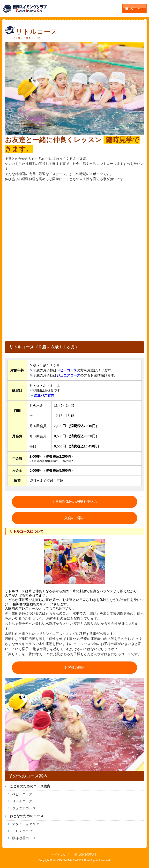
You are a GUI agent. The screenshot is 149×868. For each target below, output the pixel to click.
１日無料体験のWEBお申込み (74, 502)
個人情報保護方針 (86, 855)
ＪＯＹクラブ (22, 831)
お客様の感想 (74, 668)
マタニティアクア (26, 824)
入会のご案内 (74, 518)
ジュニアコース (24, 808)
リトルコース (22, 801)
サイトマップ (60, 855)
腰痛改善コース (24, 838)
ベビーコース (22, 794)
